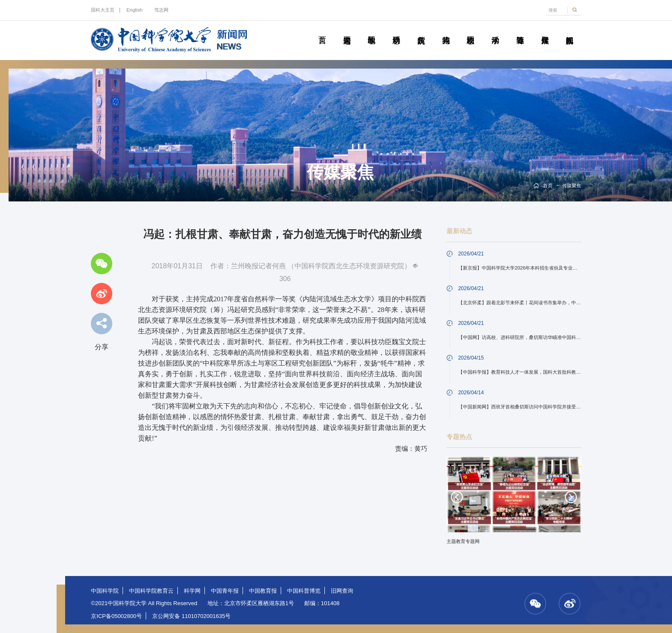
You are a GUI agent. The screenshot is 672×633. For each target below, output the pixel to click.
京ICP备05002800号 (116, 616)
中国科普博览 (304, 591)
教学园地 (372, 30)
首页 (322, 30)
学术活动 (495, 30)
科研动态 (396, 30)
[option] (514, 503)
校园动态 (471, 30)
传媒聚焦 (545, 30)
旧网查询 (342, 591)
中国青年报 (225, 591)
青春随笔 (520, 30)
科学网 (192, 591)
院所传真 (421, 30)
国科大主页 (103, 10)
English (134, 10)
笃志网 (161, 10)
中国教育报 (263, 591)
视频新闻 (570, 30)
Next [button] (571, 497)
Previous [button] (457, 497)
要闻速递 (347, 30)
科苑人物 (446, 30)
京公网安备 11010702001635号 (191, 616)
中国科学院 (105, 591)
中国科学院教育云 (151, 591)
